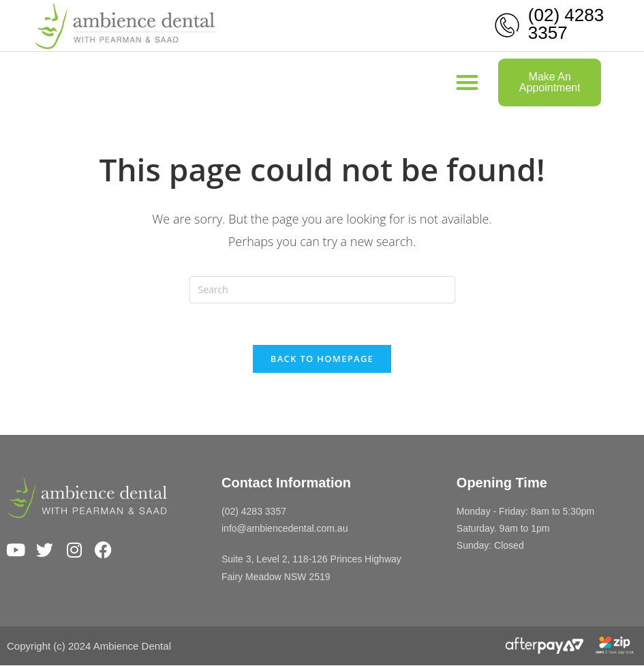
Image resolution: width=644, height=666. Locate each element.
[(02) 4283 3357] (507, 25)
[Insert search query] (322, 290)
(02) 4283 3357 (566, 24)
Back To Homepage (322, 359)
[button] (467, 83)
